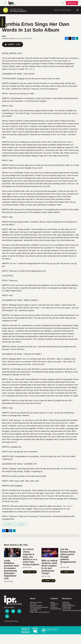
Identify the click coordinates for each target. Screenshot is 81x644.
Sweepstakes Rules (69, 606)
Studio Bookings (56, 609)
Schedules (66, 602)
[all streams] (78, 10)
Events (53, 602)
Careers (53, 606)
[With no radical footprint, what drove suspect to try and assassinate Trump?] (50, 553)
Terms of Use (67, 609)
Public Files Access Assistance (40, 612)
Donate (73, 3)
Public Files (34, 610)
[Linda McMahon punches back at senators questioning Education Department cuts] (12, 553)
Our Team (33, 604)
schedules (3, 22)
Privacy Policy (67, 607)
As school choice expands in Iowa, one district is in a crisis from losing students (31, 557)
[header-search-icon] (63, 3)
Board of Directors (36, 606)
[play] (6, 10)
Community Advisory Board (39, 607)
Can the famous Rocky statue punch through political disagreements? (68, 557)
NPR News (8, 524)
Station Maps (67, 604)
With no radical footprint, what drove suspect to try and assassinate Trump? (49, 567)
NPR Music (21, 524)
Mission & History (36, 602)
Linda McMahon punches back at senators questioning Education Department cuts (11, 569)
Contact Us (54, 607)
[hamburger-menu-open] (5, 3)
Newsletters (54, 604)
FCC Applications (35, 609)
